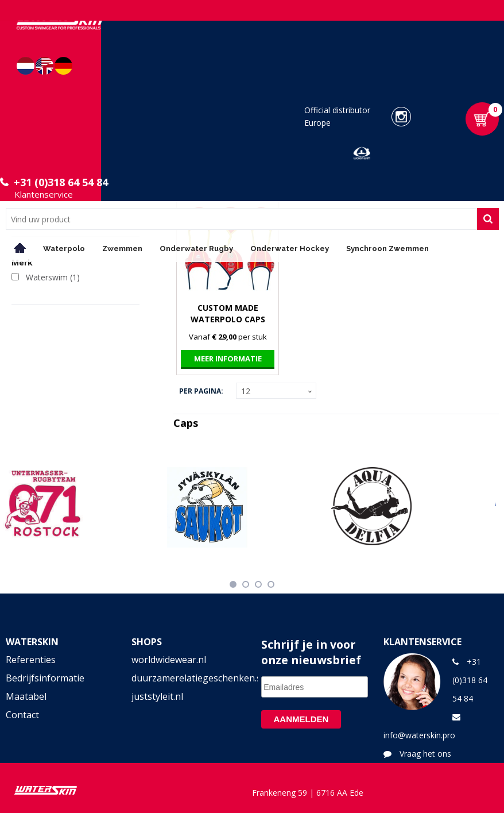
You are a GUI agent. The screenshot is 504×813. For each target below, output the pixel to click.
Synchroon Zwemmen (387, 248)
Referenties (31, 660)
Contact (22, 715)
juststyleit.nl (157, 696)
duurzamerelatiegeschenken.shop (189, 678)
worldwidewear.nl (169, 660)
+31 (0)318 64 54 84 (61, 182)
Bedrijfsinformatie (45, 678)
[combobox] (241, 219)
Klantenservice (44, 194)
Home (20, 248)
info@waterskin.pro (419, 735)
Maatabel (26, 696)
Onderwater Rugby (196, 248)
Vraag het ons (425, 754)
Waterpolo (64, 248)
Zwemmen (122, 248)
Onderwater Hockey (290, 248)
